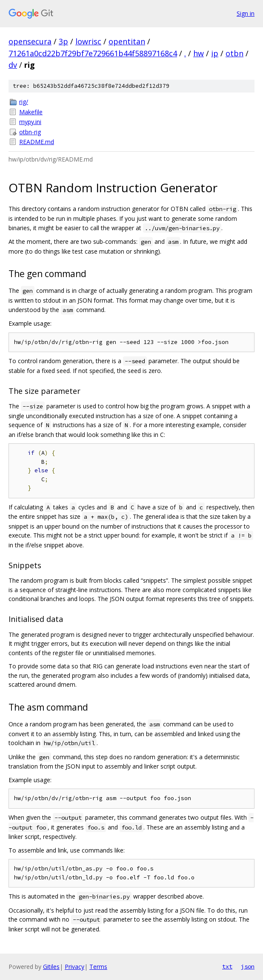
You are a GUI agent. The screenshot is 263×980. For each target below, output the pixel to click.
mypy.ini (30, 122)
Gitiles (51, 967)
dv (13, 65)
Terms (98, 967)
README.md (37, 142)
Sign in (246, 13)
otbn (234, 53)
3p (63, 41)
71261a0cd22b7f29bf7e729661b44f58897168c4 (93, 53)
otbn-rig (30, 132)
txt (227, 966)
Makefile (31, 112)
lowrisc (88, 41)
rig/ (24, 102)
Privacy (74, 967)
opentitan (127, 41)
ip (215, 53)
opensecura (30, 41)
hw (199, 53)
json (248, 966)
